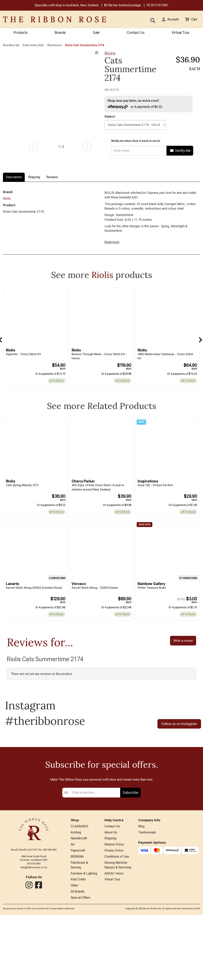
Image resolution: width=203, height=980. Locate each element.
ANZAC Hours (114, 937)
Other (74, 950)
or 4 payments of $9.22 (137, 107)
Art (73, 906)
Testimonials (147, 893)
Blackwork (54, 46)
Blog (141, 887)
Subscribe (130, 853)
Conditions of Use (117, 919)
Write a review (183, 651)
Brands (60, 33)
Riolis (110, 54)
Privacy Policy (114, 913)
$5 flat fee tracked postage (123, 6)
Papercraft (78, 913)
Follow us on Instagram (179, 735)
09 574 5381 (160, 6)
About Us (111, 893)
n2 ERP (197, 974)
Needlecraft (11, 46)
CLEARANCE (80, 887)
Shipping (34, 178)
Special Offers (80, 963)
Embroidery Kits (33, 46)
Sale (96, 33)
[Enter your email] (95, 853)
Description (14, 178)
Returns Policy (114, 906)
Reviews (52, 178)
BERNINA (77, 919)
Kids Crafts (78, 944)
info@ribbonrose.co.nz (34, 927)
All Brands (78, 957)
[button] (168, 20)
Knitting (76, 893)
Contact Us (136, 33)
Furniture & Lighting (84, 937)
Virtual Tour (181, 33)
